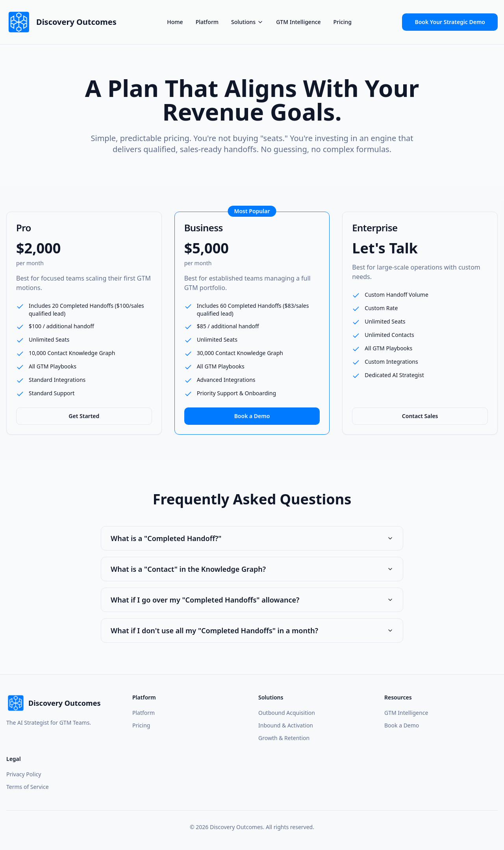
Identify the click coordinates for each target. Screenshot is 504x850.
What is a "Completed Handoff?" (252, 538)
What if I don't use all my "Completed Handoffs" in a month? (252, 631)
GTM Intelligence (298, 22)
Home (175, 22)
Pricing (343, 22)
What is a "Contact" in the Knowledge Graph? (252, 569)
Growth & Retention (284, 738)
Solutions (247, 22)
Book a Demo (252, 416)
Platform (207, 22)
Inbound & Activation (286, 725)
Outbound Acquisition (287, 713)
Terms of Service (28, 787)
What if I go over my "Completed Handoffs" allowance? (252, 600)
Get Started (84, 416)
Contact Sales (420, 416)
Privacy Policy (24, 774)
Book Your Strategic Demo (450, 22)
